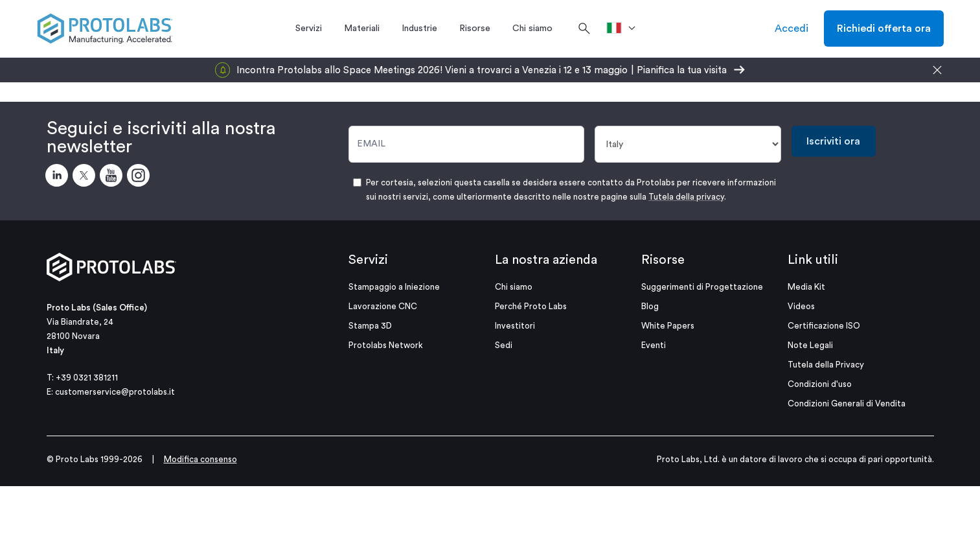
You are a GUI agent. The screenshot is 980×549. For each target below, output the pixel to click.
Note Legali (810, 345)
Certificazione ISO (824, 326)
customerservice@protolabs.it (115, 392)
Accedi (792, 29)
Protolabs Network (386, 345)
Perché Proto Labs (531, 306)
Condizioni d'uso (820, 384)
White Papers (668, 326)
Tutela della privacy (686, 197)
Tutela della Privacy (826, 365)
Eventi (654, 345)
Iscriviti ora (833, 141)
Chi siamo (514, 287)
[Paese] (688, 144)
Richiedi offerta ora (884, 29)
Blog (650, 306)
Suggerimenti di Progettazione (702, 287)
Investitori (515, 326)
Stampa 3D (370, 326)
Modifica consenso (200, 459)
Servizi (368, 260)
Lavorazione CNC (383, 306)
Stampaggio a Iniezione (394, 287)
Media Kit (806, 287)
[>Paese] (625, 29)
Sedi (504, 345)
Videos (801, 306)
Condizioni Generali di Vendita (847, 403)
